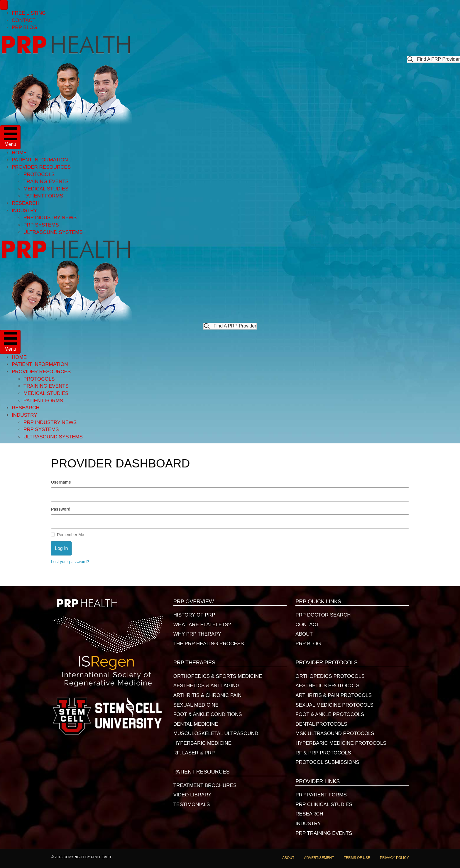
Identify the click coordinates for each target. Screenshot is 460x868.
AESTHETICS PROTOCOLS (327, 686)
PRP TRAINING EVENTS (324, 833)
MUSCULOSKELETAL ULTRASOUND (216, 733)
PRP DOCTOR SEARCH (323, 615)
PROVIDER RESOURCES (41, 167)
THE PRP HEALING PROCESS (209, 644)
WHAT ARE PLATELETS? (202, 625)
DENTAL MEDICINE (196, 724)
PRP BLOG (24, 27)
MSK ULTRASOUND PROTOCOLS (335, 733)
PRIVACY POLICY (394, 858)
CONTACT (24, 20)
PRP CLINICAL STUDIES (324, 804)
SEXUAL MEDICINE (196, 705)
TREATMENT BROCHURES (205, 785)
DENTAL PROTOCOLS (321, 724)
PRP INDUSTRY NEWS (50, 218)
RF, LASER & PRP (194, 753)
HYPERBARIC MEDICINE (202, 743)
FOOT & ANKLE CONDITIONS (208, 714)
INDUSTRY (24, 211)
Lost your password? (70, 562)
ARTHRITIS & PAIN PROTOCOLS (334, 695)
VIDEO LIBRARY (192, 795)
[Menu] (4, 5)
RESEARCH (26, 203)
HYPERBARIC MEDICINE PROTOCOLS (341, 743)
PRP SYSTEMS (41, 225)
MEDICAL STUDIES (46, 189)
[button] (433, 59)
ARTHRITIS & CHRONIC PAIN (208, 695)
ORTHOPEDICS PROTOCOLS (330, 676)
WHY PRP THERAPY (197, 634)
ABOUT (304, 634)
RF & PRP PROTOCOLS (323, 753)
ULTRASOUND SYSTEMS (53, 232)
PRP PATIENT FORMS (321, 795)
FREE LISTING (29, 13)
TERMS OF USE (357, 858)
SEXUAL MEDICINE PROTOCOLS (334, 705)
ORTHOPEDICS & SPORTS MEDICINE (218, 676)
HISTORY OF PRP (194, 615)
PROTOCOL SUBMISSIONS (327, 762)
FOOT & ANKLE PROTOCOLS (330, 714)
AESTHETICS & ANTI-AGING (207, 686)
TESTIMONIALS (192, 804)
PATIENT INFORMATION (40, 160)
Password (61, 509)
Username (61, 482)
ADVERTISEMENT (319, 858)
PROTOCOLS (39, 174)
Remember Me (68, 535)
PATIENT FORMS (43, 196)
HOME (19, 153)
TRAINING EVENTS (46, 181)
